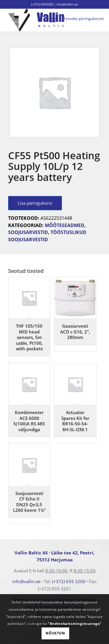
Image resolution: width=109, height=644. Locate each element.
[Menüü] (52, 20)
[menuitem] (52, 20)
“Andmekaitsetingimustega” (75, 624)
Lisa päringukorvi (35, 203)
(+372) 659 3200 (69, 581)
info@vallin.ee (26, 581)
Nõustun (55, 633)
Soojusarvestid (28, 232)
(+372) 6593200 (42, 4)
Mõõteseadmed (65, 225)
